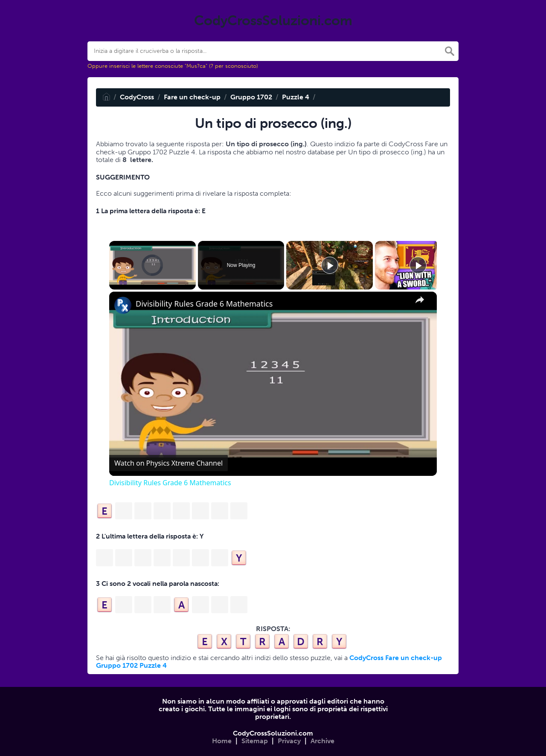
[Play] (330, 265)
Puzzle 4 (296, 97)
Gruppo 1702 (251, 97)
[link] (123, 305)
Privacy (289, 741)
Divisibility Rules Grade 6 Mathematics (204, 304)
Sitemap (255, 741)
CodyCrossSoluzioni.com (273, 733)
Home (222, 741)
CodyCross (137, 97)
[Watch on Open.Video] (168, 463)
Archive (322, 741)
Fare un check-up (192, 97)
